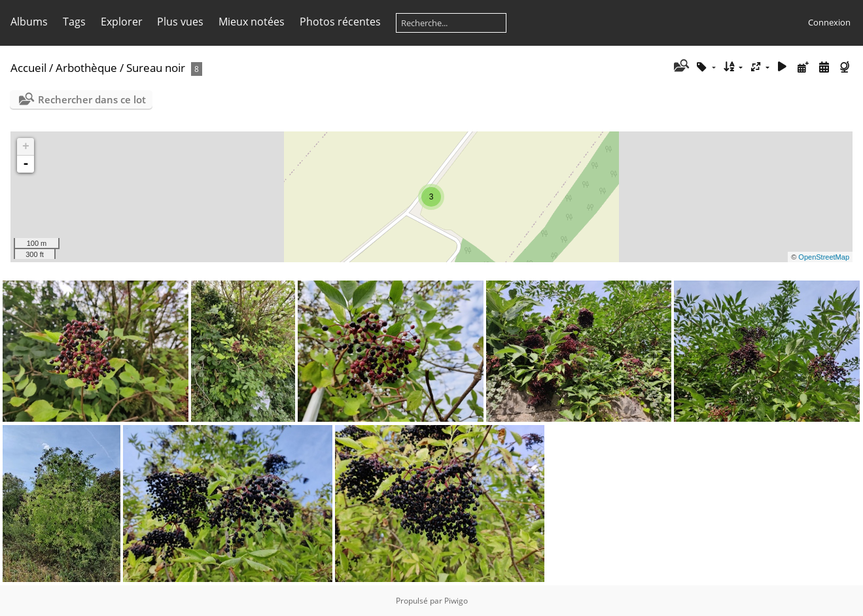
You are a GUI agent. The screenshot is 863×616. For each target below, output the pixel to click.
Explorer (122, 22)
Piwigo (456, 601)
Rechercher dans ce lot (92, 99)
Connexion (829, 22)
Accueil (28, 68)
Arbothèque (86, 68)
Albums (29, 22)
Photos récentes (340, 22)
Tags (74, 22)
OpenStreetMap (824, 257)
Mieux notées (252, 22)
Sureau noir (156, 68)
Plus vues (180, 22)
